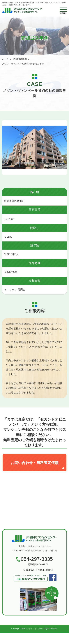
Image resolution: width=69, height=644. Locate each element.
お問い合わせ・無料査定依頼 (35, 463)
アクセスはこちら (52, 594)
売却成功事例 (20, 59)
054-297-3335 (37, 559)
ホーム (5, 59)
